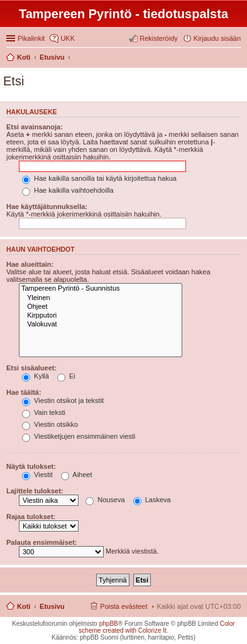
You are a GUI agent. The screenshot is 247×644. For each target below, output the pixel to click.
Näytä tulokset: (31, 466)
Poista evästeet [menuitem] (123, 606)
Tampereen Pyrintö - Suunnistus (101, 289)
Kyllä (36, 376)
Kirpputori (101, 316)
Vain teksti (44, 412)
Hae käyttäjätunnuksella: (47, 207)
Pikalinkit (31, 38)
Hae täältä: (24, 392)
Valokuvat (101, 325)
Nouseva (105, 500)
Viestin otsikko (50, 424)
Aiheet (77, 475)
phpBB (109, 624)
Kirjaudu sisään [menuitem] (217, 38)
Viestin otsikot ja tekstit (63, 400)
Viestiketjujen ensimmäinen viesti (79, 436)
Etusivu (52, 606)
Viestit (37, 475)
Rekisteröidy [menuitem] (159, 38)
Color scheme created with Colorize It (156, 627)
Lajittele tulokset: (35, 491)
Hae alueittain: (30, 264)
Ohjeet (101, 307)
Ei (66, 376)
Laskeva (152, 500)
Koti (24, 606)
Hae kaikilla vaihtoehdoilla (68, 190)
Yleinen (101, 298)
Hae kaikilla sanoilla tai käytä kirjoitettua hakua (99, 178)
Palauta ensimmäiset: (42, 542)
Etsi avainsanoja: (35, 127)
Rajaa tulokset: (31, 517)
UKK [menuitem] (68, 38)
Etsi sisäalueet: (31, 368)
